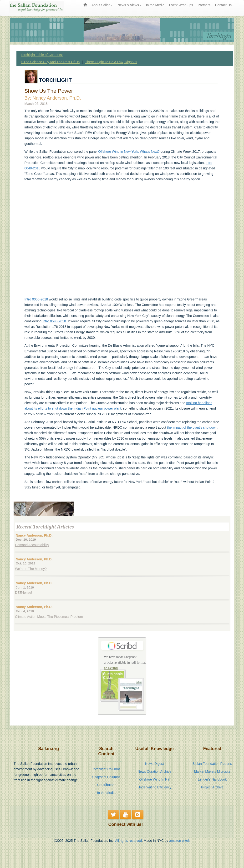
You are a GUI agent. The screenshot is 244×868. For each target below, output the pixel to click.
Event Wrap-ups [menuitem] (181, 5)
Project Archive (212, 787)
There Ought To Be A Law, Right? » (111, 62)
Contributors (106, 785)
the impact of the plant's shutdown (192, 427)
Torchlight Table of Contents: (42, 55)
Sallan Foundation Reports (212, 764)
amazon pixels (180, 841)
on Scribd (111, 668)
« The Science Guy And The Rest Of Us (50, 62)
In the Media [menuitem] (155, 5)
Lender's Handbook (212, 779)
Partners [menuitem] (204, 5)
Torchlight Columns (106, 769)
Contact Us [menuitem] (223, 5)
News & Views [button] (129, 5)
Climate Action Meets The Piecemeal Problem (49, 617)
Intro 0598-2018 (54, 321)
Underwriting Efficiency (154, 787)
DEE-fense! (24, 593)
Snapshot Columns (106, 777)
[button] (113, 815)
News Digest (155, 764)
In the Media (106, 793)
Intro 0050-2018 (36, 299)
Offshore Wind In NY (154, 779)
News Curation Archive (154, 772)
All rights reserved (128, 841)
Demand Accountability (32, 545)
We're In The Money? (31, 569)
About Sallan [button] (102, 5)
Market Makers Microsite (212, 772)
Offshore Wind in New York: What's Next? (129, 152)
